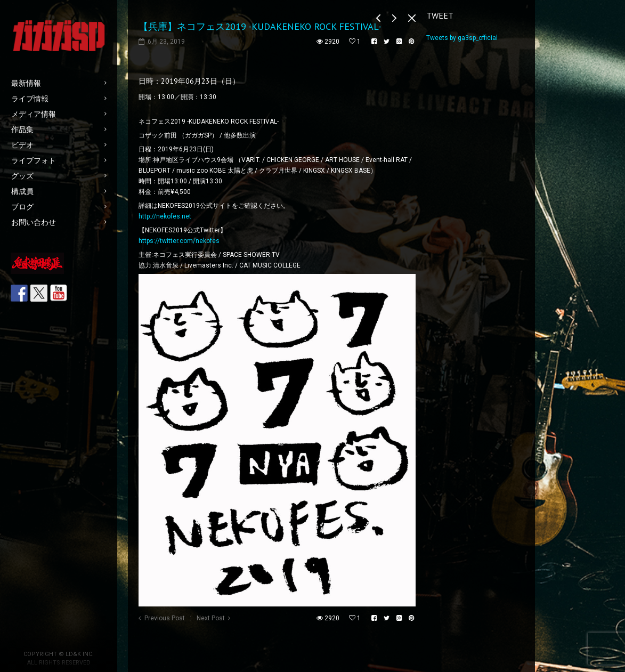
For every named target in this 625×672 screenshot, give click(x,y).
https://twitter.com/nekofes (179, 241)
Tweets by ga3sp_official (462, 38)
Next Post (211, 618)
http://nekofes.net (165, 216)
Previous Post (165, 618)
